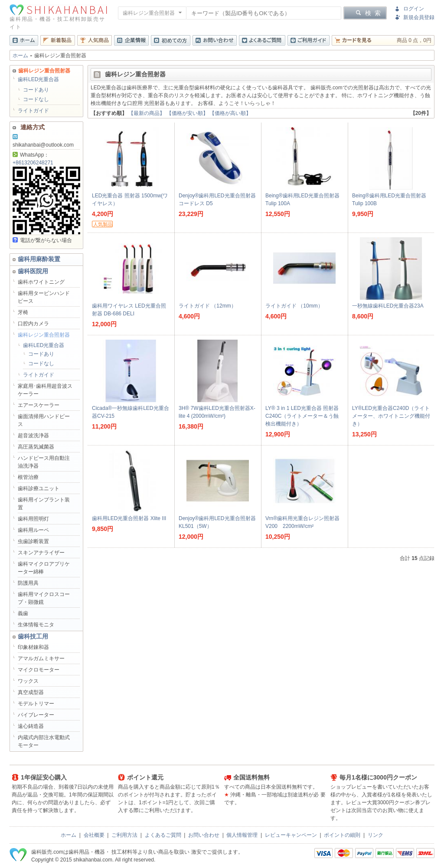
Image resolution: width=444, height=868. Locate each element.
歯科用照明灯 (33, 519)
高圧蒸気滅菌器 (36, 447)
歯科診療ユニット (39, 488)
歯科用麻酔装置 (39, 259)
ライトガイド (33, 111)
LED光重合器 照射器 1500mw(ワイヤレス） (130, 200)
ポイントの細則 (342, 835)
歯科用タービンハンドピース (44, 297)
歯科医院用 (33, 271)
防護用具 (28, 583)
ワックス (28, 681)
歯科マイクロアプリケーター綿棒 (44, 568)
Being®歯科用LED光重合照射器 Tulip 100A (302, 200)
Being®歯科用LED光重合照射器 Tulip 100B (389, 200)
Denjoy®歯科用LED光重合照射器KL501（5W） (217, 522)
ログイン (414, 9)
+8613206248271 (33, 163)
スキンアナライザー (41, 553)
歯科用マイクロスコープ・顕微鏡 (44, 598)
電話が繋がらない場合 (42, 240)
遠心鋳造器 (31, 726)
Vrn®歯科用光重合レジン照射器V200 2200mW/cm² (302, 522)
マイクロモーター (39, 670)
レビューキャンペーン (291, 835)
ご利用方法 (124, 835)
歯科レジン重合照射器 (44, 335)
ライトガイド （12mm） (207, 306)
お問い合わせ (204, 835)
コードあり (36, 90)
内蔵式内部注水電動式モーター (44, 741)
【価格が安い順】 (187, 113)
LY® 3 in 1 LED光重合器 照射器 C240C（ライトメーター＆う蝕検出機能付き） (302, 416)
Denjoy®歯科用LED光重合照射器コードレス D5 (217, 200)
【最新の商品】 (147, 113)
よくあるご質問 (163, 835)
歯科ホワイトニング (41, 282)
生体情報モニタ (36, 625)
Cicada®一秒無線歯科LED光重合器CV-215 (131, 412)
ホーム (20, 56)
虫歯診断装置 (33, 541)
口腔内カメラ (33, 324)
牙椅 (23, 312)
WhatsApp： (31, 155)
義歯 (23, 613)
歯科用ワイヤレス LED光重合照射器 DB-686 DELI (129, 310)
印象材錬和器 (33, 647)
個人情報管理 (242, 835)
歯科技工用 (33, 636)
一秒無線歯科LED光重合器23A (388, 306)
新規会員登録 (419, 17)
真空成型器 (31, 692)
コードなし (36, 99)
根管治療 (28, 477)
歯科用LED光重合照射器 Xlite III (129, 518)
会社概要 (94, 835)
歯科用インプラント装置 (44, 504)
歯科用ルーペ (33, 530)
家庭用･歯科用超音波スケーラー (45, 390)
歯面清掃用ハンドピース (44, 420)
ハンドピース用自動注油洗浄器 (44, 462)
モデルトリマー (36, 704)
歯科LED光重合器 (38, 79)
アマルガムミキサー (41, 658)
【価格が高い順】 (230, 113)
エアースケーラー (39, 405)
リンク (375, 835)
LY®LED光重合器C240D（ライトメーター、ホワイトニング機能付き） (391, 416)
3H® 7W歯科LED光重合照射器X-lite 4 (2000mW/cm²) (217, 412)
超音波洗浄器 (33, 436)
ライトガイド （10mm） (294, 306)
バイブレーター (36, 715)
